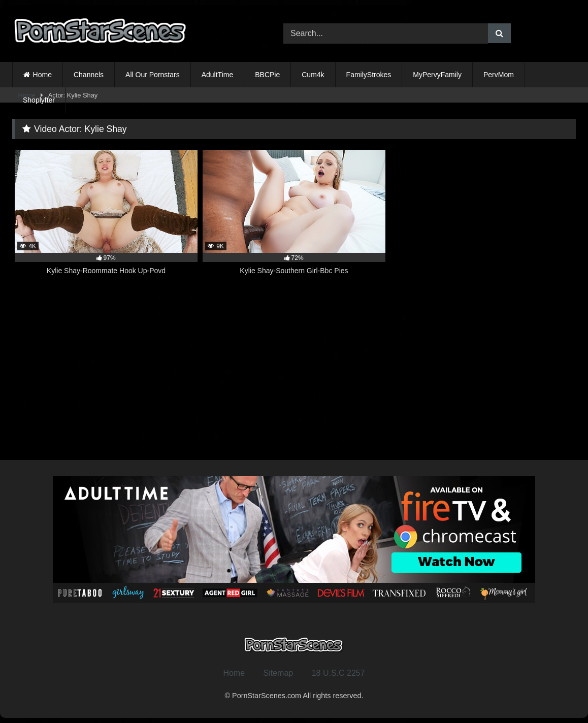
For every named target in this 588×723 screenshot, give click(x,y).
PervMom (499, 75)
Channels (89, 75)
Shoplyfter (39, 100)
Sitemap (279, 673)
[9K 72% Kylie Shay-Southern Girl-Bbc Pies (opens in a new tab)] (294, 218)
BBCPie (267, 75)
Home (42, 75)
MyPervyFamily (437, 75)
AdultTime (218, 75)
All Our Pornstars (153, 75)
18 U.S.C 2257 (338, 673)
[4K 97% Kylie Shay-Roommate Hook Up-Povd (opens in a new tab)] (106, 218)
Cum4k (313, 75)
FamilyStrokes (369, 75)
